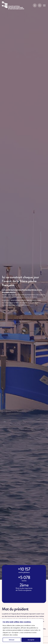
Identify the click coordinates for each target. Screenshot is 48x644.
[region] (22, 631)
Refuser (12, 640)
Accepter (31, 640)
